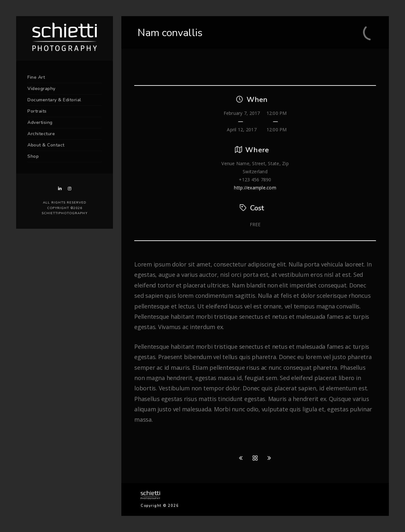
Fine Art (36, 77)
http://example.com (255, 188)
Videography (41, 89)
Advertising (40, 122)
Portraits (37, 111)
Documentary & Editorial (54, 100)
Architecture (41, 134)
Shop (33, 156)
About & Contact (46, 145)
